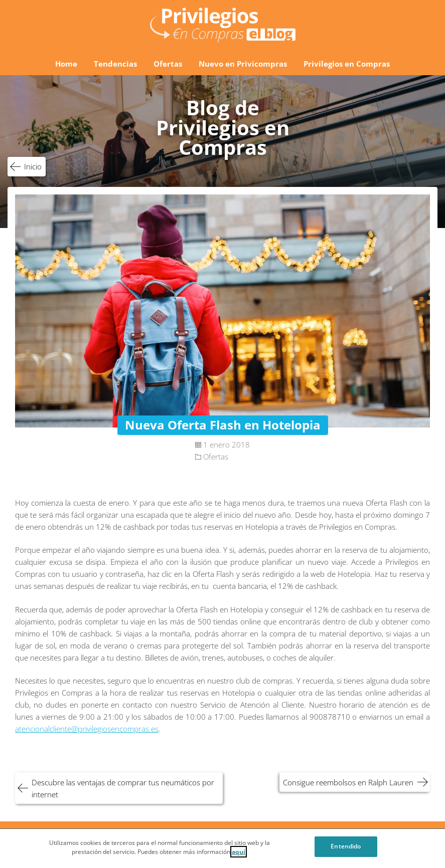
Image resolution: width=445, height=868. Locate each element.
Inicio (33, 166)
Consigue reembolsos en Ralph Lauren (348, 782)
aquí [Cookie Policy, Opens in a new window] (239, 855)
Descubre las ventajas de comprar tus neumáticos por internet (123, 788)
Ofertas (168, 64)
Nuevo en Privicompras (243, 64)
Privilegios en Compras (347, 64)
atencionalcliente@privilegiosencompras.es (87, 729)
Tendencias (115, 64)
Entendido (346, 849)
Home (66, 64)
